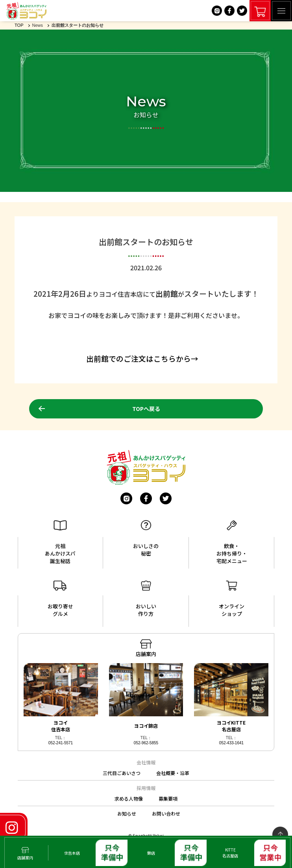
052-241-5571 (61, 743)
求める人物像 (129, 798)
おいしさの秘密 (146, 539)
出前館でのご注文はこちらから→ (142, 358)
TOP (19, 25)
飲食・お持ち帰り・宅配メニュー (232, 542)
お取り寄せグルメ (60, 599)
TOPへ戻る (146, 409)
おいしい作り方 (146, 599)
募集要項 (168, 798)
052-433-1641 (231, 743)
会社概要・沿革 (173, 773)
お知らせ (127, 813)
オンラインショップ (232, 599)
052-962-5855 (146, 743)
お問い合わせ (166, 813)
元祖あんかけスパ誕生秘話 (60, 542)
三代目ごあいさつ (122, 773)
